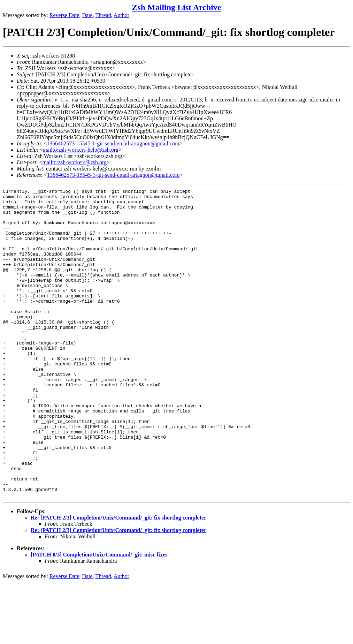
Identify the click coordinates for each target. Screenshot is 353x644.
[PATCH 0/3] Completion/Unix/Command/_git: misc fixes (99, 616)
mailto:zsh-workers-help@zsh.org (80, 150)
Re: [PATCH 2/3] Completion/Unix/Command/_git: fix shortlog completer (118, 579)
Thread (103, 15)
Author (121, 15)
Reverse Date (64, 15)
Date (87, 15)
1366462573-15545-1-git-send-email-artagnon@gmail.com (113, 143)
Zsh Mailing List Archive (176, 7)
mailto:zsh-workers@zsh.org (74, 162)
